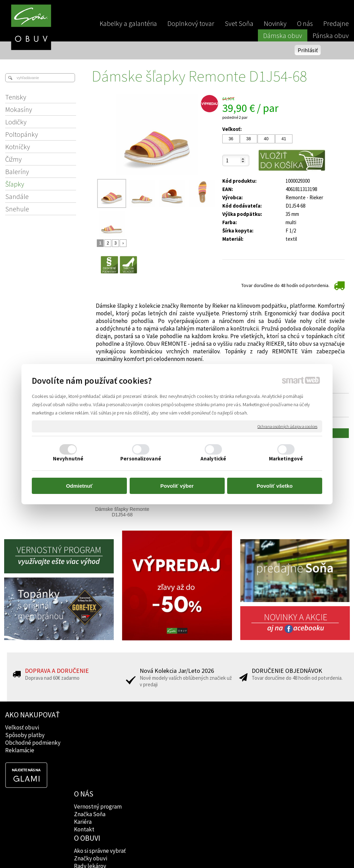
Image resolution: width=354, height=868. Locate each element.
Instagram (227, 735)
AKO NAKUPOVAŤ (32, 715)
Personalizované (141, 459)
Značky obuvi (161, 735)
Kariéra (83, 743)
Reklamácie (20, 750)
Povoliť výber (177, 486)
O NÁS (84, 715)
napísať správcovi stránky (177, 851)
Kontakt (85, 750)
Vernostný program (99, 727)
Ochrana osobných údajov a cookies (287, 426)
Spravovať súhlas (295, 851)
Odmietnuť (79, 486)
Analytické (213, 459)
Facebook (226, 727)
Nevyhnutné (68, 459)
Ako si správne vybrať (170, 727)
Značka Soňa (90, 735)
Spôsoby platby (25, 735)
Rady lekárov (160, 743)
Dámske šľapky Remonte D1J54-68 (123, 512)
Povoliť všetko (275, 486)
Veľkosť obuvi (22, 727)
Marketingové (286, 459)
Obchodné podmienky (33, 743)
